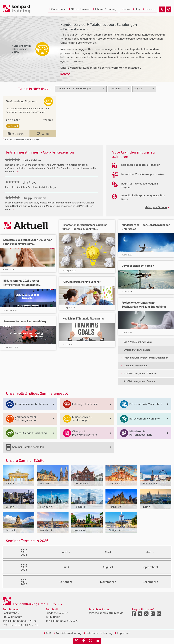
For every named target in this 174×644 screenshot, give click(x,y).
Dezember (150, 582)
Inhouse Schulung (105, 9)
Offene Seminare (80, 9)
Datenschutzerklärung (98, 633)
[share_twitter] (91, 641)
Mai (108, 552)
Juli (66, 567)
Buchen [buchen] (43, 134)
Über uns (149, 9)
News (126, 9)
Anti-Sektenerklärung (67, 633)
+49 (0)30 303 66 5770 (65, 621)
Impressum (123, 633)
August (108, 567)
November (108, 582)
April (66, 552)
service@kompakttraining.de (106, 613)
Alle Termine (16, 134)
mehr (65, 74)
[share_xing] (77, 641)
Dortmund (13, 126)
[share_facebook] (84, 641)
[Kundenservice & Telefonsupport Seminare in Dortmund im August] (162, 9)
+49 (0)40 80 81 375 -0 (22, 621)
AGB (47, 633)
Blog (136, 9)
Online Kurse (58, 9)
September (150, 567)
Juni (150, 552)
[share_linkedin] (97, 641)
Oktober (66, 582)
